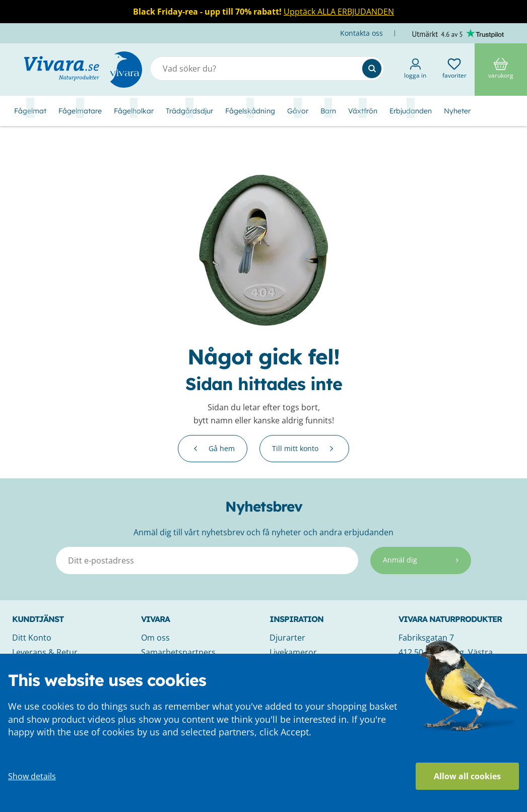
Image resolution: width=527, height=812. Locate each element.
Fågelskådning (250, 111)
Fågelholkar (134, 111)
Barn (328, 111)
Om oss (155, 638)
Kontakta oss (363, 33)
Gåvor (298, 111)
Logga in (415, 69)
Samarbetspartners (178, 652)
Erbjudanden (411, 111)
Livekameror (293, 652)
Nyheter (457, 111)
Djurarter (287, 638)
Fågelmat (30, 111)
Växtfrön (363, 111)
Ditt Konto (32, 638)
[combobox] (267, 69)
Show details (32, 776)
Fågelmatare (80, 111)
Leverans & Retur (45, 652)
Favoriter (454, 69)
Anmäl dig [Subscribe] (421, 560)
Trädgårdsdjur (189, 111)
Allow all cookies (467, 776)
